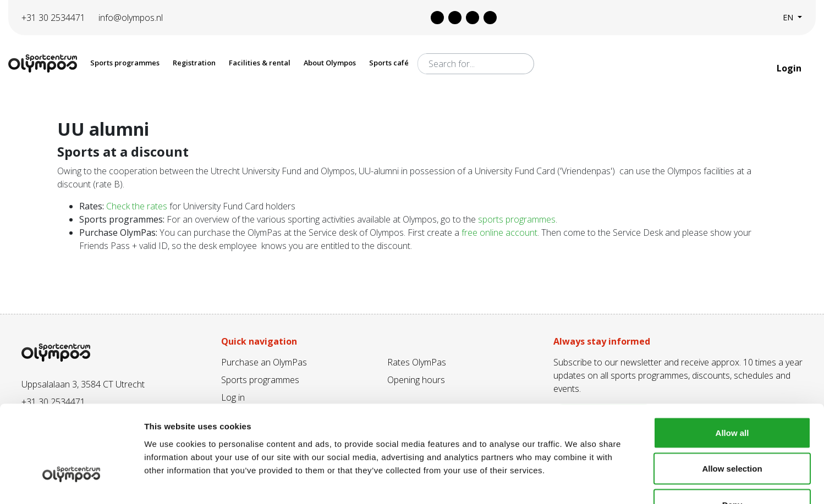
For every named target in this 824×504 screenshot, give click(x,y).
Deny (732, 432)
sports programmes (517, 219)
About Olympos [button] (330, 63)
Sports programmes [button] (125, 63)
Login (790, 68)
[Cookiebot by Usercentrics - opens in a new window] (71, 483)
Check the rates (137, 206)
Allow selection (732, 396)
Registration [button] (194, 63)
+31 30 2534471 (53, 18)
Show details (577, 482)
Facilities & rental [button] (260, 63)
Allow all (732, 360)
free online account (499, 232)
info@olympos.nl (131, 18)
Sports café (389, 63)
